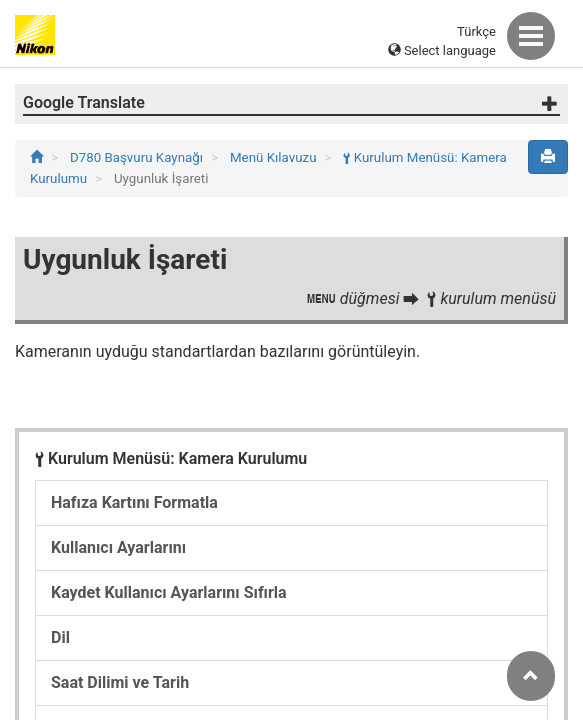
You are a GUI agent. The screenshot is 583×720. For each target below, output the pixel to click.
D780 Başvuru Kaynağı (138, 157)
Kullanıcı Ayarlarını (118, 547)
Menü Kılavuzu (275, 157)
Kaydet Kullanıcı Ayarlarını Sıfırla (169, 592)
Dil (60, 637)
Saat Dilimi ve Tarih (120, 682)
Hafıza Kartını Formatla (134, 502)
